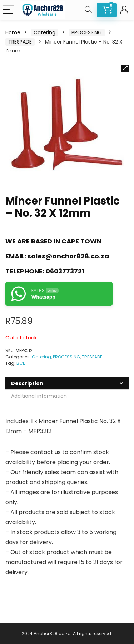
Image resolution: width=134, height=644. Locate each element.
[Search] (88, 10)
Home (13, 32)
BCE (21, 363)
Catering (44, 32)
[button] (125, 68)
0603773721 (65, 271)
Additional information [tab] (39, 396)
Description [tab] (27, 383)
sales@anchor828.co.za (68, 256)
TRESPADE (20, 42)
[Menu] (9, 10)
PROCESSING (87, 32)
